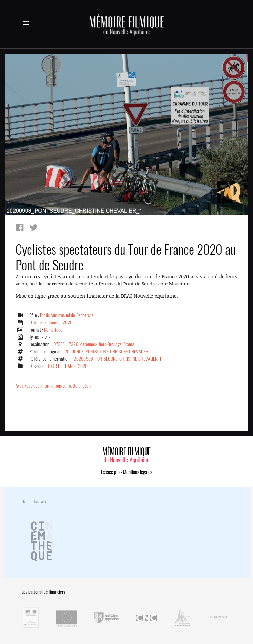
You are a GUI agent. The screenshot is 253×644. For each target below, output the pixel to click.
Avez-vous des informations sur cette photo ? (54, 386)
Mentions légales (138, 472)
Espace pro (110, 472)
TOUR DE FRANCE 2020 (68, 366)
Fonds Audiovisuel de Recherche (67, 315)
